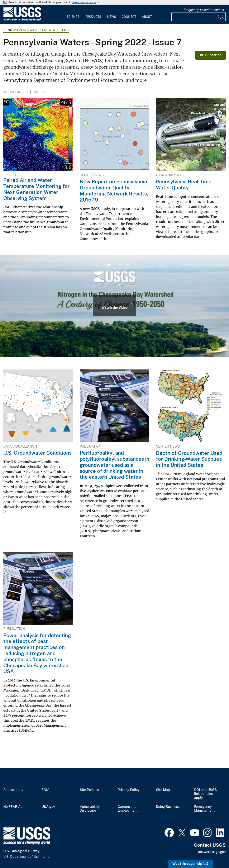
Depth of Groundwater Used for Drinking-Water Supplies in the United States (189, 459)
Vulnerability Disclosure (90, 809)
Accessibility (13, 790)
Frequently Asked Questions (204, 10)
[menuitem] (73, 14)
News (111, 17)
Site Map (163, 790)
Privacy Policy (129, 790)
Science (73, 17)
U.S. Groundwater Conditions (37, 453)
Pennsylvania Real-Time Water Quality (184, 185)
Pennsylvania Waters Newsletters (36, 30)
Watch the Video (114, 308)
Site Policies (89, 790)
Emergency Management (204, 809)
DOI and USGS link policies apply (206, 794)
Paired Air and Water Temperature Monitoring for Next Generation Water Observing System (37, 189)
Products (93, 17)
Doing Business (168, 807)
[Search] (221, 17)
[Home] (22, 20)
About (147, 17)
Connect (129, 17)
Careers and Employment (128, 809)
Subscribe (211, 55)
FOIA (46, 790)
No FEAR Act (13, 807)
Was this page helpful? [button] (190, 864)
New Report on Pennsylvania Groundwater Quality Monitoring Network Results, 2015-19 (114, 190)
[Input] (199, 17)
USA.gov (48, 807)
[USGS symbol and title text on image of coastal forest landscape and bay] (114, 306)
